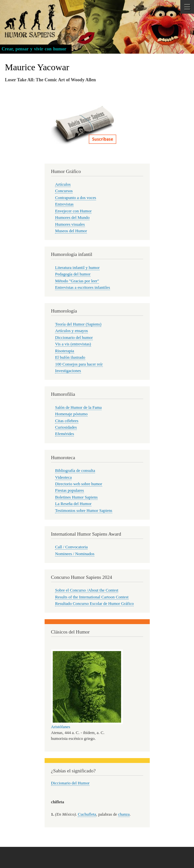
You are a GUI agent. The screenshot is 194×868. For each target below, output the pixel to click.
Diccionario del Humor (70, 783)
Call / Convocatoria (71, 547)
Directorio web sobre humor (78, 484)
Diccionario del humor (74, 338)
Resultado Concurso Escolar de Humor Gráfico (94, 604)
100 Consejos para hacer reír (79, 364)
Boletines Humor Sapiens (76, 497)
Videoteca (63, 477)
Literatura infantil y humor (77, 268)
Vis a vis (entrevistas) (73, 344)
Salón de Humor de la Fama (78, 407)
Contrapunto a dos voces (76, 198)
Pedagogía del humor (73, 274)
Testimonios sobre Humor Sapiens (84, 511)
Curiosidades (66, 427)
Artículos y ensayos (71, 331)
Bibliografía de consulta (75, 471)
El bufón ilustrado (70, 357)
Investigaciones (68, 371)
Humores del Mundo (72, 218)
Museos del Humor (71, 231)
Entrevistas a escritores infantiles (83, 287)
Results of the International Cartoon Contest (92, 597)
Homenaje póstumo (71, 414)
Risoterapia (64, 351)
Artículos (63, 184)
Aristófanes (61, 727)
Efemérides (64, 434)
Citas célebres (67, 421)
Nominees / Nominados (75, 554)
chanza (124, 814)
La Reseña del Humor (73, 504)
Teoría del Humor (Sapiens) (78, 324)
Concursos (64, 191)
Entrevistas (64, 204)
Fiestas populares (69, 490)
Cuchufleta (87, 814)
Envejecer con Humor (73, 211)
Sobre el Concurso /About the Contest (87, 590)
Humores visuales (70, 224)
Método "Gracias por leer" (77, 281)
